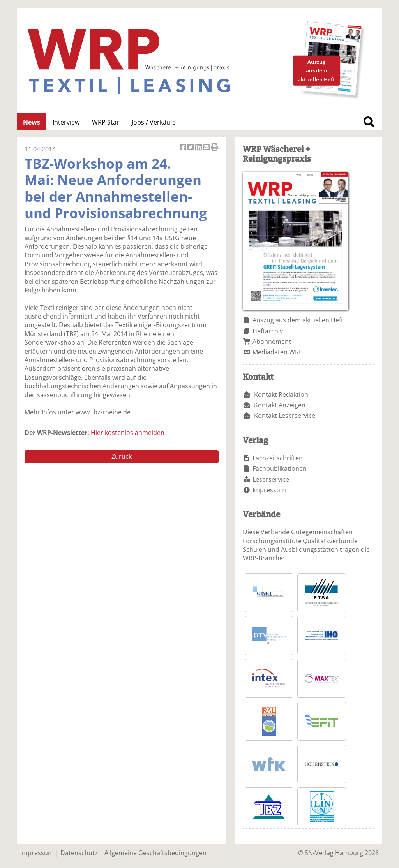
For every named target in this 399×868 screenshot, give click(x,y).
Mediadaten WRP (278, 352)
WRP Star (106, 122)
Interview (66, 122)
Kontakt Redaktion (281, 394)
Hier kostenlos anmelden (128, 433)
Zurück (122, 456)
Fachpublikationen (280, 468)
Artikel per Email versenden (207, 148)
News (32, 122)
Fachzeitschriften (278, 458)
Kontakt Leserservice (285, 416)
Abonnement (272, 342)
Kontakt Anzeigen (280, 405)
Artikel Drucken (215, 148)
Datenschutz (79, 853)
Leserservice (271, 479)
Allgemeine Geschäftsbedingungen (155, 853)
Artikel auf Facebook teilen (184, 148)
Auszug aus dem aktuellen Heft (298, 320)
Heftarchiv (268, 331)
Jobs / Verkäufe (154, 122)
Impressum (269, 490)
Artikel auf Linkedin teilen (199, 148)
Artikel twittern (191, 148)
